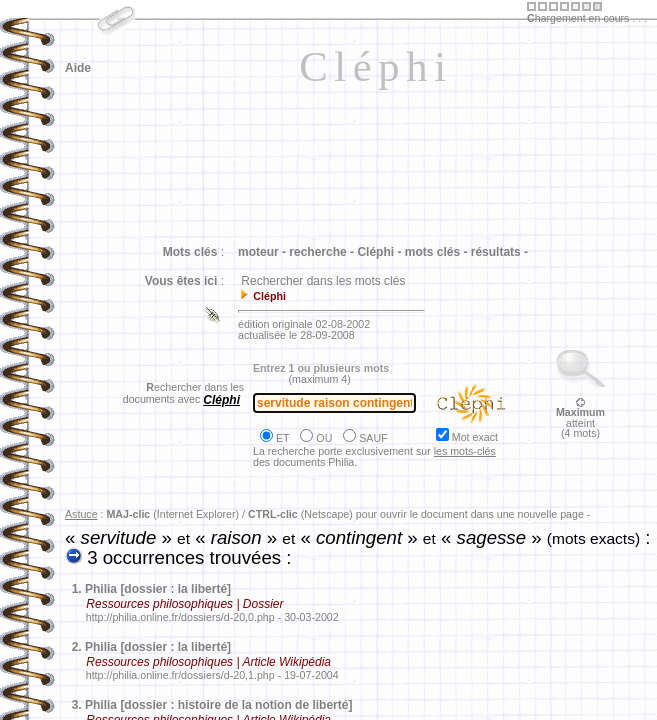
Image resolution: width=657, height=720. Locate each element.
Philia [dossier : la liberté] (158, 589)
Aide (78, 68)
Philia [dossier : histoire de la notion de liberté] (218, 705)
